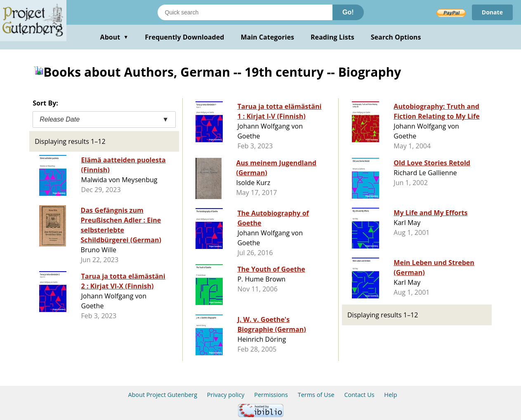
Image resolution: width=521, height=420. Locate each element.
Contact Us (359, 395)
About (114, 37)
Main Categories (267, 37)
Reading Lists (332, 37)
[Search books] (245, 12)
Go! (348, 12)
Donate (492, 12)
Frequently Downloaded (184, 37)
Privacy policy (226, 395)
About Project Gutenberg (163, 395)
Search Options (396, 37)
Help (390, 395)
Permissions (271, 395)
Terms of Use (316, 395)
